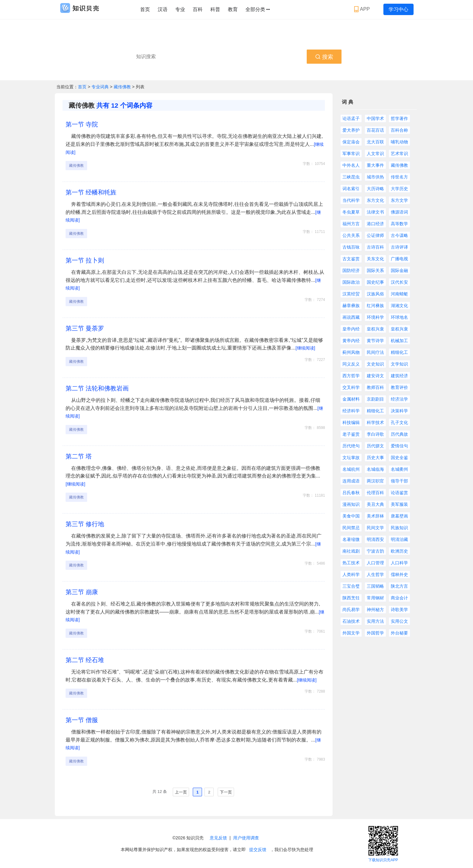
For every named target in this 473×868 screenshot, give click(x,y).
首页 (145, 9)
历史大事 (375, 458)
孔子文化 (399, 422)
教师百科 (375, 387)
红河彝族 (375, 306)
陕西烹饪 (351, 598)
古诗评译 (399, 247)
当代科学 (351, 200)
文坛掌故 (351, 458)
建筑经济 (399, 376)
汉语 (163, 9)
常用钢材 (375, 598)
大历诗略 (375, 189)
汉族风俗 (375, 294)
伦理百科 (375, 493)
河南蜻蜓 (399, 294)
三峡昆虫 (351, 177)
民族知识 (399, 528)
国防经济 (351, 270)
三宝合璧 (351, 586)
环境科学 (375, 317)
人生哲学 (375, 574)
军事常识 (351, 154)
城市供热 (375, 177)
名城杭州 (351, 469)
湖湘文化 (399, 306)
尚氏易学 (351, 610)
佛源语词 (399, 212)
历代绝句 (351, 446)
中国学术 (375, 118)
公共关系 (351, 235)
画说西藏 (351, 317)
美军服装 (399, 504)
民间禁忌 (351, 528)
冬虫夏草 (351, 212)
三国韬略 (375, 586)
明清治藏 (399, 539)
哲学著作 (399, 118)
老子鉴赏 (351, 434)
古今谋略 (399, 235)
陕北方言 (399, 586)
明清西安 (375, 539)
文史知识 (375, 364)
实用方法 (375, 621)
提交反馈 (258, 850)
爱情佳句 (399, 446)
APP (363, 9)
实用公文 (399, 621)
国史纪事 (375, 282)
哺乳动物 (399, 142)
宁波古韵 (375, 551)
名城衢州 (399, 469)
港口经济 (375, 224)
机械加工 (399, 341)
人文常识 (375, 154)
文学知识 (399, 364)
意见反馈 (218, 838)
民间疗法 (375, 352)
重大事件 (375, 165)
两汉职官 (375, 481)
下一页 (226, 792)
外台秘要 (399, 633)
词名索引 (351, 189)
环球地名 (399, 317)
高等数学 (399, 224)
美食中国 (351, 516)
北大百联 (375, 142)
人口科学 (399, 563)
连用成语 (351, 481)
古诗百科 (375, 247)
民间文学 (375, 528)
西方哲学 (351, 376)
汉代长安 (399, 282)
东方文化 (375, 200)
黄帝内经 (351, 341)
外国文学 (351, 633)
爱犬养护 (351, 130)
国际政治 (351, 282)
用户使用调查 (246, 838)
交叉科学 (351, 387)
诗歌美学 (399, 610)
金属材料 (351, 399)
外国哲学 (375, 633)
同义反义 (351, 364)
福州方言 (351, 224)
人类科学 (351, 574)
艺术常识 (399, 154)
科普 (215, 9)
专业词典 (101, 87)
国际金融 (399, 270)
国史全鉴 (399, 458)
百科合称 (399, 130)
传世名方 (399, 177)
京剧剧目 (375, 399)
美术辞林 (375, 516)
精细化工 (399, 352)
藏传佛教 (122, 87)
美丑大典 (375, 504)
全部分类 (258, 10)
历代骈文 (375, 446)
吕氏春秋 (351, 493)
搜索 (324, 57)
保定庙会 (351, 142)
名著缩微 (351, 539)
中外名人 (351, 165)
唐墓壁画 (399, 516)
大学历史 (399, 189)
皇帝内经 (351, 329)
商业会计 (399, 598)
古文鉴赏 (351, 259)
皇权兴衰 (375, 329)
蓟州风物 (351, 352)
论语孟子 (351, 118)
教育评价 (399, 387)
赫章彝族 (351, 306)
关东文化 (375, 259)
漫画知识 (351, 504)
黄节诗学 (375, 341)
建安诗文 (375, 376)
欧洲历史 (399, 551)
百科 (198, 9)
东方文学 (399, 200)
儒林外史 (399, 574)
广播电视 (399, 259)
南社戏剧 (351, 551)
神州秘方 (375, 610)
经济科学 (351, 411)
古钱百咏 (351, 247)
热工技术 (351, 563)
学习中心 (398, 9)
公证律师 (375, 235)
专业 (180, 9)
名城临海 (375, 469)
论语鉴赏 (399, 493)
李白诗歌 (375, 434)
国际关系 (375, 270)
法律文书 (375, 212)
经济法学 (399, 399)
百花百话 (375, 130)
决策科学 (399, 411)
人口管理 (375, 563)
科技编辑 (351, 422)
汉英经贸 (351, 294)
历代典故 (399, 434)
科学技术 (375, 422)
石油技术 (351, 621)
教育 (233, 9)
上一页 (181, 792)
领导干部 (399, 481)
